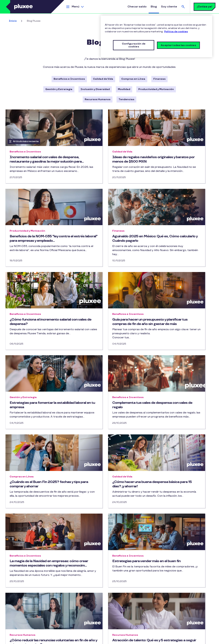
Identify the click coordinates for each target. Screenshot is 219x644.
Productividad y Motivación (156, 89)
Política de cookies (57, 634)
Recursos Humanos (98, 99)
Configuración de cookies (126, 640)
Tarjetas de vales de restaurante (25, 605)
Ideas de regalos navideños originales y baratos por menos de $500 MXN (108, 162)
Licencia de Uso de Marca (84, 634)
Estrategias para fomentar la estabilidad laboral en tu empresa (36, 343)
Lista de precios (109, 634)
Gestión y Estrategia (59, 89)
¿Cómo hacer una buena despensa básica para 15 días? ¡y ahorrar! (38, 431)
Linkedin (83, 594)
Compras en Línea (133, 79)
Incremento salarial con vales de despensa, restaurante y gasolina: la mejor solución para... (37, 162)
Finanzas (159, 79)
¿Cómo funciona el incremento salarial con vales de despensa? (106, 251)
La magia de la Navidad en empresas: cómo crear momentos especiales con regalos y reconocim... (108, 435)
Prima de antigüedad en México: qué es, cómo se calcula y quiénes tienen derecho (179, 525)
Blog (154, 7)
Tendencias (126, 99)
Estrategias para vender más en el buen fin (179, 431)
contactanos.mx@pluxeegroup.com (190, 604)
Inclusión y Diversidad (95, 89)
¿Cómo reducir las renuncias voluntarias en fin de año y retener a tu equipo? (38, 525)
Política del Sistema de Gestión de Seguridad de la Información (41, 640)
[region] (156, 36)
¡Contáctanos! (71, 607)
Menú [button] (76, 7)
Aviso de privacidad (34, 634)
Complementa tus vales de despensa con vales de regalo (105, 343)
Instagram (69, 594)
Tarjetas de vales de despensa (24, 592)
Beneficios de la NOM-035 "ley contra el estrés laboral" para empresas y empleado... (176, 162)
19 (133, 565)
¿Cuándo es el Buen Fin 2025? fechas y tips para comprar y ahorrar (177, 345)
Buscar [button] (183, 7)
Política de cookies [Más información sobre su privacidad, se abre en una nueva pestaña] (176, 32)
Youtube (76, 594)
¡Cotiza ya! (205, 7)
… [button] (124, 564)
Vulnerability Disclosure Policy (94, 640)
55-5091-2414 (178, 598)
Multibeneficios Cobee (18, 617)
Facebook (62, 594)
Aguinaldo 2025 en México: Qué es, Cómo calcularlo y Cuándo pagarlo (38, 251)
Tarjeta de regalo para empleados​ (25, 611)
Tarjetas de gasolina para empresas (26, 599)
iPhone (119, 599)
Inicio (13, 21)
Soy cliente (169, 7)
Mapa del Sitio (13, 634)
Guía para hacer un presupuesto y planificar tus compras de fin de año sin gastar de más (180, 253)
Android (132, 599)
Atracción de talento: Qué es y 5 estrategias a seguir (106, 523)
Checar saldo (137, 7)
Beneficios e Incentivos (69, 79)
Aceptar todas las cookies (178, 45)
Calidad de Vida (103, 79)
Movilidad (124, 89)
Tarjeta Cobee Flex (16, 623)
